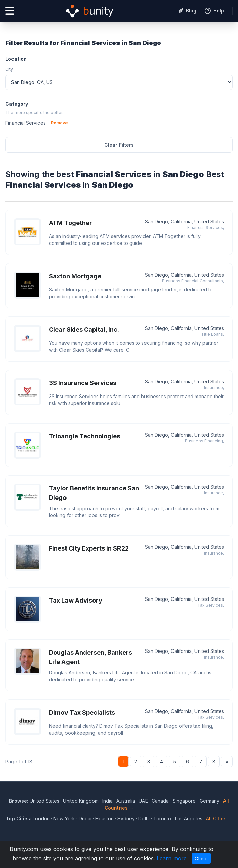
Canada (160, 801)
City (9, 69)
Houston (104, 819)
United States (45, 801)
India (108, 801)
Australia (126, 801)
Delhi (144, 819)
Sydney (126, 819)
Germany (209, 801)
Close (201, 858)
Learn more (172, 858)
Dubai (85, 819)
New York (64, 819)
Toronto (162, 819)
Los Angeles (189, 819)
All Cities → (219, 819)
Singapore (184, 801)
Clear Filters (119, 145)
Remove (59, 123)
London (41, 819)
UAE (143, 801)
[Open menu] (10, 11)
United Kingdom (81, 801)
